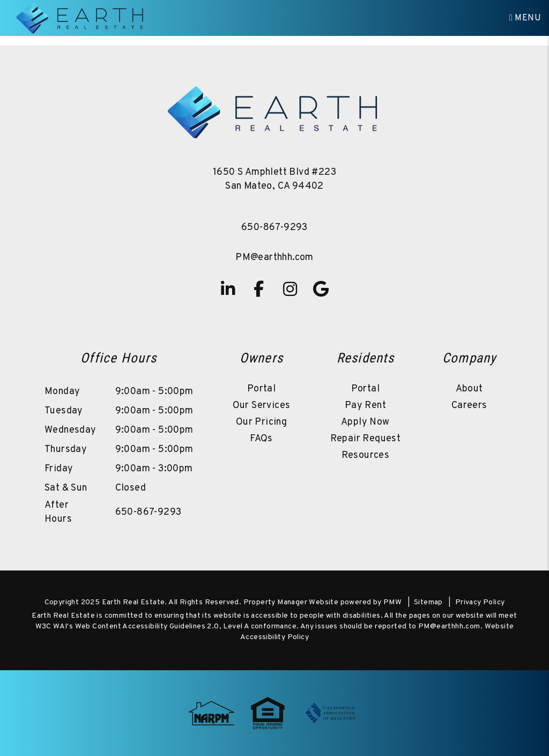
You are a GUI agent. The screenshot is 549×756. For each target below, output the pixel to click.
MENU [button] (525, 18)
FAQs (261, 439)
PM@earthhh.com (274, 258)
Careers (469, 406)
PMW (392, 602)
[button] (228, 289)
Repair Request (366, 439)
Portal (261, 389)
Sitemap (428, 602)
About (469, 389)
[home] (81, 18)
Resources (366, 455)
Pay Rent (365, 406)
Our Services (262, 406)
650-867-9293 (274, 228)
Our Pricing (261, 422)
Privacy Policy (480, 602)
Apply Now (365, 422)
